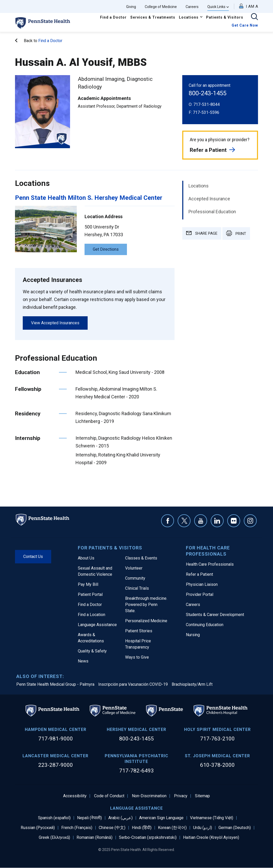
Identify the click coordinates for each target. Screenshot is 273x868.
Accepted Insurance (209, 199)
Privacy (181, 796)
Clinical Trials (137, 588)
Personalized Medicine (146, 621)
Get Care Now (245, 25)
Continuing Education (205, 625)
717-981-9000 (56, 739)
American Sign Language (161, 818)
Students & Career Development (215, 615)
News (83, 661)
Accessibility (75, 796)
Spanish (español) (54, 818)
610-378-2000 (217, 765)
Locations (189, 17)
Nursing (193, 635)
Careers (192, 7)
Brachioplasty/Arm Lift (192, 684)
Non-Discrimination (149, 796)
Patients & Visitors (225, 17)
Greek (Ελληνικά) (54, 838)
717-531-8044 (207, 104)
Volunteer (134, 568)
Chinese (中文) (112, 828)
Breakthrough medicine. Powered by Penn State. (146, 605)
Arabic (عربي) (120, 818)
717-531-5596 (206, 112)
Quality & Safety (92, 651)
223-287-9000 (56, 765)
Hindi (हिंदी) (142, 828)
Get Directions (106, 249)
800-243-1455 (208, 93)
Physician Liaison (202, 584)
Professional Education (212, 212)
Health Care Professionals (210, 564)
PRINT (236, 233)
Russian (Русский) (38, 828)
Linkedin (217, 521)
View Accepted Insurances (55, 323)
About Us (86, 558)
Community (135, 578)
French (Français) (77, 828)
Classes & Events (141, 558)
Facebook (168, 521)
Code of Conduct (109, 796)
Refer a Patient (208, 150)
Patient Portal (90, 594)
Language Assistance (97, 625)
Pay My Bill (88, 584)
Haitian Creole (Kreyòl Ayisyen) (211, 838)
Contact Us (33, 557)
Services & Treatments (153, 17)
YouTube (201, 521)
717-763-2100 (217, 739)
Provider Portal (200, 594)
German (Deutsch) (235, 828)
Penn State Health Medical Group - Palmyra (55, 684)
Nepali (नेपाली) (89, 818)
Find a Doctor (113, 17)
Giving (131, 7)
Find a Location (92, 615)
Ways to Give (137, 657)
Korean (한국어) (172, 828)
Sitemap (202, 796)
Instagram (250, 521)
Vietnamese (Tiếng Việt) (212, 818)
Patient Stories (139, 631)
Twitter (184, 521)
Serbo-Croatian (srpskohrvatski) (148, 838)
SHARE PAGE (202, 233)
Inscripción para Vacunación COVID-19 (133, 684)
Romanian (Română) (94, 838)
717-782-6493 (136, 771)
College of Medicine (161, 7)
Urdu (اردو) (203, 828)
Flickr (234, 521)
